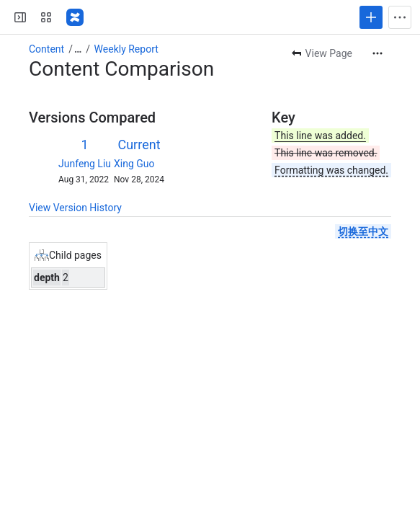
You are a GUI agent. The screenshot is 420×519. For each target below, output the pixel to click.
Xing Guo (134, 164)
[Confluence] (75, 17)
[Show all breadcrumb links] (78, 49)
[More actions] (377, 53)
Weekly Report (126, 49)
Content (46, 49)
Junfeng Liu (85, 164)
